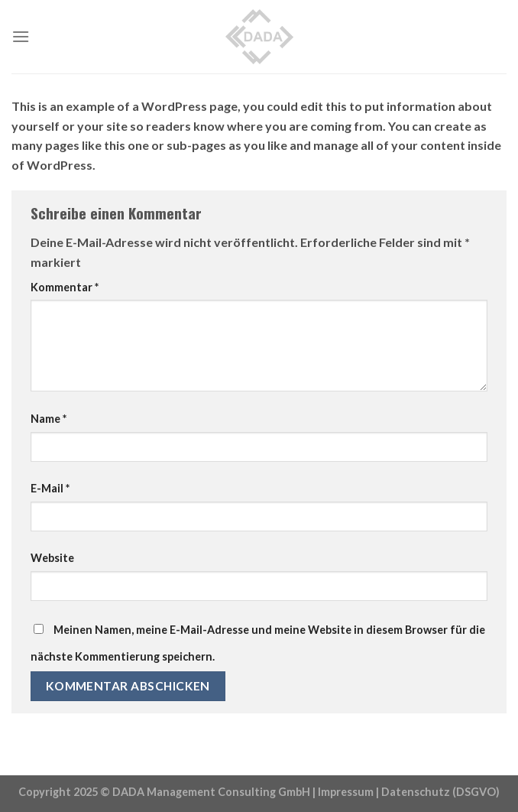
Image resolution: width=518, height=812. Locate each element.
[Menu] (21, 36)
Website (52, 558)
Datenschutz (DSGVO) (440, 792)
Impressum (346, 792)
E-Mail (50, 488)
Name (49, 419)
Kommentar (65, 287)
